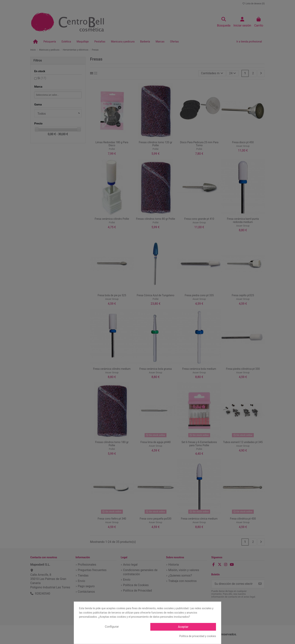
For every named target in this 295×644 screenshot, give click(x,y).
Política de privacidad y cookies (198, 636)
